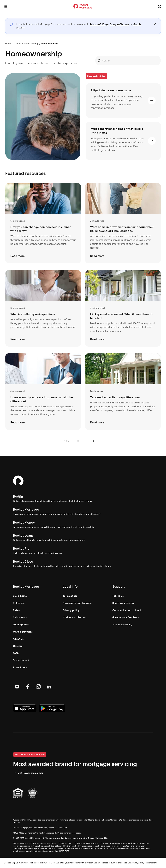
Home (8, 44)
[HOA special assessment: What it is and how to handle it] (123, 308)
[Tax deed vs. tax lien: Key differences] (123, 392)
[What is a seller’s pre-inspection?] (43, 308)
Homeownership (50, 44)
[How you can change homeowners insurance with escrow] (43, 223)
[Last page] (101, 441)
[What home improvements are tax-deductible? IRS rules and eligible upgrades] (123, 223)
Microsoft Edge (99, 24)
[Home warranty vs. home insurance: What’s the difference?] (43, 392)
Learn (18, 44)
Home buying (31, 44)
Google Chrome (119, 24)
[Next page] (94, 441)
